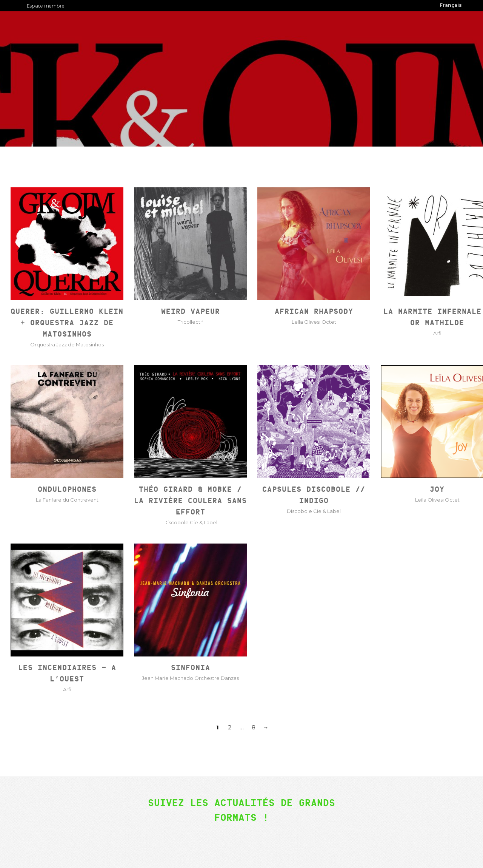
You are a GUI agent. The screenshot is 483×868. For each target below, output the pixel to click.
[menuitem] (451, 5)
